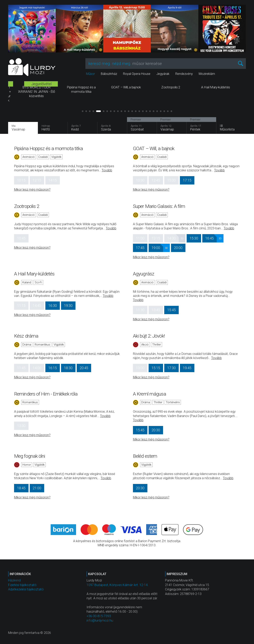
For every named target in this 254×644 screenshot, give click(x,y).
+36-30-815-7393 (99, 616)
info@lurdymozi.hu (100, 620)
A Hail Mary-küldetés (34, 274)
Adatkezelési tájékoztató (26, 589)
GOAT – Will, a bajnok (154, 148)
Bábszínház (109, 74)
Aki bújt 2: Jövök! (149, 336)
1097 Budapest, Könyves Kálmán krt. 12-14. (117, 585)
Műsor (90, 74)
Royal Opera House (137, 74)
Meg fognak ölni (30, 456)
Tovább (107, 170)
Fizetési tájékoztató (22, 585)
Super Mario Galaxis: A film (159, 206)
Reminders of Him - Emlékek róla (46, 394)
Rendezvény (184, 74)
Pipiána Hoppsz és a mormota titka (48, 148)
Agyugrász (144, 274)
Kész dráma (26, 336)
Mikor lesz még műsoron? (32, 190)
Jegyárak (163, 74)
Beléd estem (145, 456)
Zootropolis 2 (27, 206)
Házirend (14, 580)
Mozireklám (207, 74)
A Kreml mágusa (149, 394)
